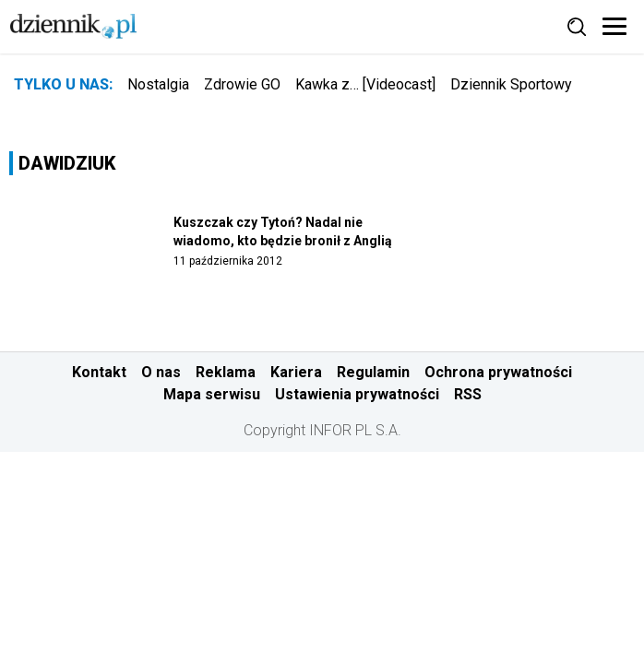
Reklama (226, 372)
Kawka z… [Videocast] (365, 84)
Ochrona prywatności (498, 372)
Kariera (296, 372)
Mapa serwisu (212, 394)
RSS (468, 394)
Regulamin (373, 372)
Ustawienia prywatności (357, 394)
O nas (161, 372)
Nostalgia (158, 84)
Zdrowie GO (242, 84)
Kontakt (99, 372)
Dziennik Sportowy (511, 84)
